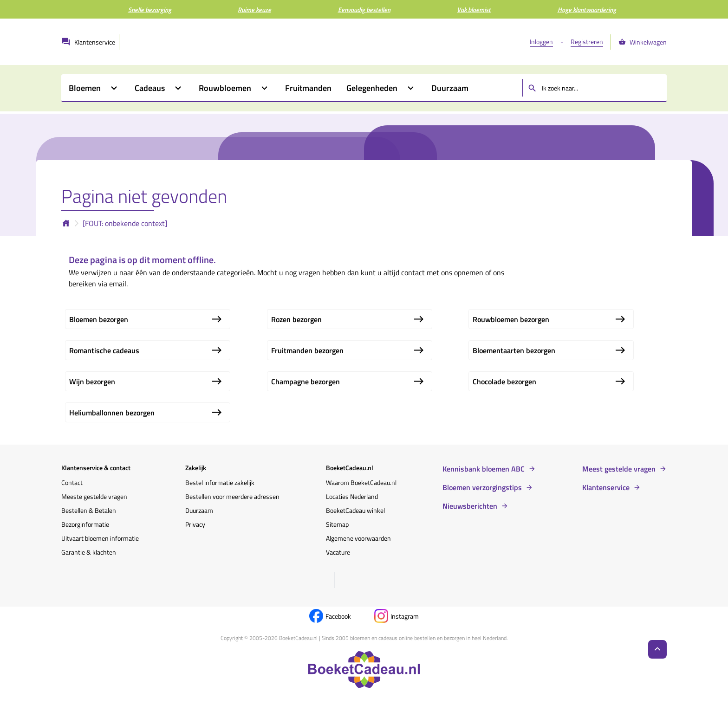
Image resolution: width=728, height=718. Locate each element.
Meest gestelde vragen (619, 469)
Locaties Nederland (352, 496)
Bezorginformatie (85, 524)
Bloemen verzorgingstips (482, 487)
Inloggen (541, 42)
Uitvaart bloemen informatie (100, 538)
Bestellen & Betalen (89, 510)
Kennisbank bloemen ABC (484, 469)
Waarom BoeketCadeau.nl (361, 482)
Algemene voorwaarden (358, 538)
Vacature (338, 552)
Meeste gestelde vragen (94, 496)
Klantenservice (606, 487)
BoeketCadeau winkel (355, 510)
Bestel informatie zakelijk (220, 482)
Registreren (587, 42)
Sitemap (337, 524)
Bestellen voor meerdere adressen (232, 496)
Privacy (195, 524)
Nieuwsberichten (470, 506)
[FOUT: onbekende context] (125, 223)
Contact (72, 482)
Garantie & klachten (89, 552)
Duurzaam (199, 510)
